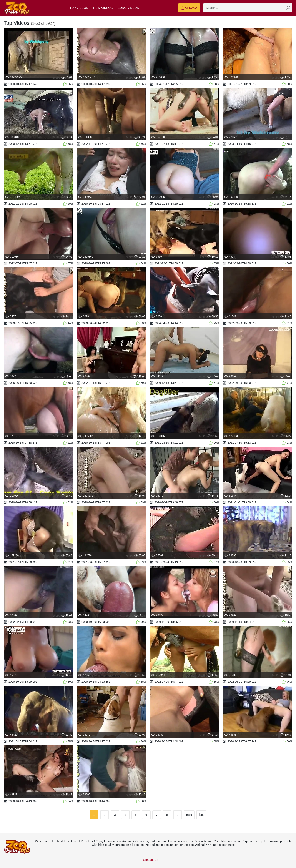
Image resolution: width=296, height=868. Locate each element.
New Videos (103, 8)
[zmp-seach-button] (288, 8)
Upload (189, 8)
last (201, 815)
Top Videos (79, 8)
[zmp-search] (248, 8)
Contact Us (150, 860)
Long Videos (128, 8)
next (189, 815)
